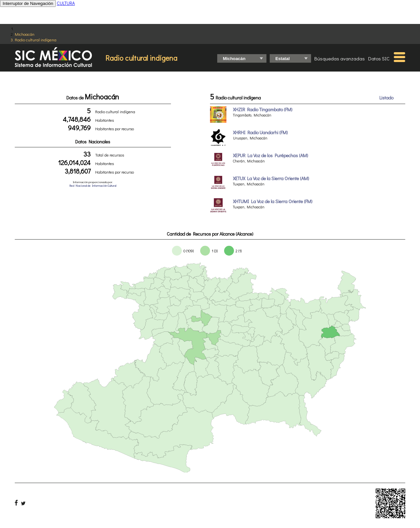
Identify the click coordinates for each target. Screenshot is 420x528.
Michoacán (25, 34)
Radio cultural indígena (36, 40)
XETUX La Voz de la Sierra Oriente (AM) (271, 178)
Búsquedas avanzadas (340, 58)
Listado (386, 98)
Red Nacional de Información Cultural (93, 186)
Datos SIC (379, 58)
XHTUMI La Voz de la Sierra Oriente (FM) (273, 201)
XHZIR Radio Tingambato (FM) (263, 109)
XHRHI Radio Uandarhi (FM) (260, 132)
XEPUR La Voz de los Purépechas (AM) (271, 155)
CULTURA (66, 3)
